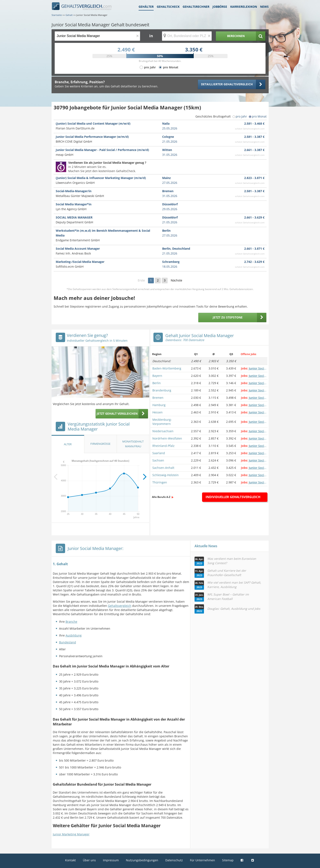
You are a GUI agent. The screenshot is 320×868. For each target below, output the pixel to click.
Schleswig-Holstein (166, 475)
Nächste (176, 280)
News (264, 7)
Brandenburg (162, 390)
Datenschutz (174, 860)
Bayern (157, 376)
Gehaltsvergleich (120, 606)
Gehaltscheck (168, 7)
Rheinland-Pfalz (163, 446)
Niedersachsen (163, 431)
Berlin (157, 383)
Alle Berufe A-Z (161, 497)
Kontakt (70, 860)
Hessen (157, 412)
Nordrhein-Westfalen (167, 438)
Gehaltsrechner (196, 7)
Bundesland (68, 642)
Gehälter (146, 7)
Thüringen (160, 482)
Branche (71, 622)
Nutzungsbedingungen (142, 860)
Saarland (159, 453)
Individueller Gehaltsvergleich (233, 497)
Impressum (111, 860)
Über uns (89, 860)
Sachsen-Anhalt (163, 468)
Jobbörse (220, 7)
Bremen (158, 398)
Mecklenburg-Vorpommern (162, 422)
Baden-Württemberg (167, 368)
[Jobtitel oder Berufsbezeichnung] (97, 36)
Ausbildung (74, 635)
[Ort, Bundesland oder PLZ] (187, 36)
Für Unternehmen (202, 860)
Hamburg (159, 405)
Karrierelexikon (244, 7)
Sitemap (228, 860)
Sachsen (158, 460)
